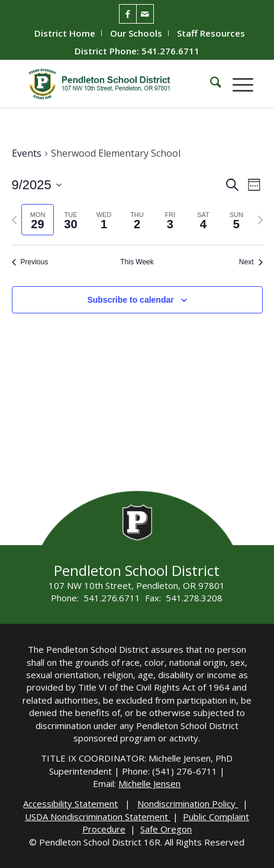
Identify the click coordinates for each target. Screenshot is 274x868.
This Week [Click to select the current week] (137, 262)
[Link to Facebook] (128, 14)
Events (27, 153)
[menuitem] (65, 33)
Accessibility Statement (70, 804)
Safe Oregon (166, 829)
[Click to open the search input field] (210, 84)
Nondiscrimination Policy (188, 804)
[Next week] (260, 220)
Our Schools (136, 33)
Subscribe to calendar (130, 300)
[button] (237, 84)
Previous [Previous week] (30, 262)
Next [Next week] (251, 262)
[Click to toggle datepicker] (37, 185)
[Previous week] (14, 220)
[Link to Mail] (145, 14)
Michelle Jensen (149, 783)
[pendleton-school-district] (114, 84)
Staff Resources (211, 33)
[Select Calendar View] (254, 185)
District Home (65, 33)
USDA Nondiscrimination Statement (98, 817)
